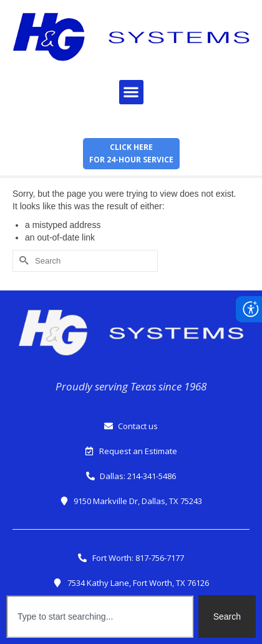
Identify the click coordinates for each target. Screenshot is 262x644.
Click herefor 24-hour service (131, 153)
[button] (131, 92)
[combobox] (100, 617)
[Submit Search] (22, 261)
